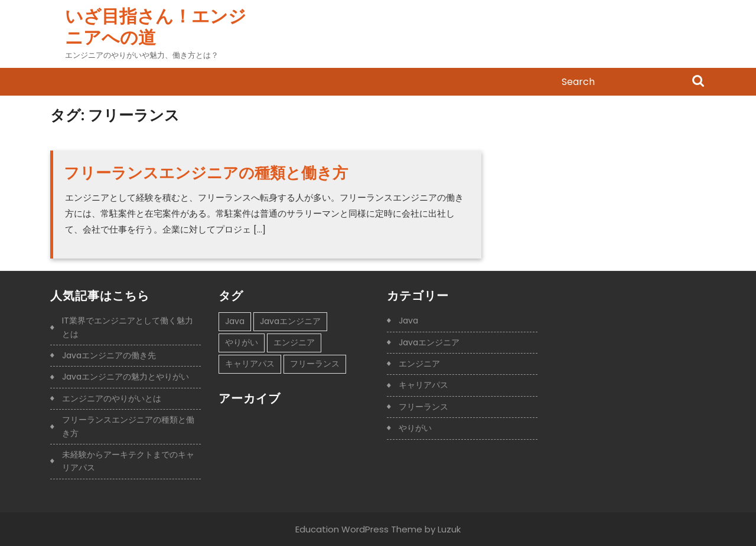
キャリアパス (423, 385)
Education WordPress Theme (359, 529)
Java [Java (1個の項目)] (235, 321)
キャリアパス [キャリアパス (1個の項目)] (250, 364)
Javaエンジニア (429, 342)
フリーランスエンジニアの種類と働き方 (206, 173)
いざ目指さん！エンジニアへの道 (156, 27)
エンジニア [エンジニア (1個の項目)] (294, 342)
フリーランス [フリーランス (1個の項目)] (315, 364)
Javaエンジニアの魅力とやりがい (126, 377)
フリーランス (423, 407)
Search (698, 82)
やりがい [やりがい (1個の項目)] (242, 342)
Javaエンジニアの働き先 (109, 355)
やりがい (415, 428)
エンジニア (419, 364)
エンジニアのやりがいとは (112, 398)
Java (408, 321)
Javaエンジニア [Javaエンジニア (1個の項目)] (290, 321)
